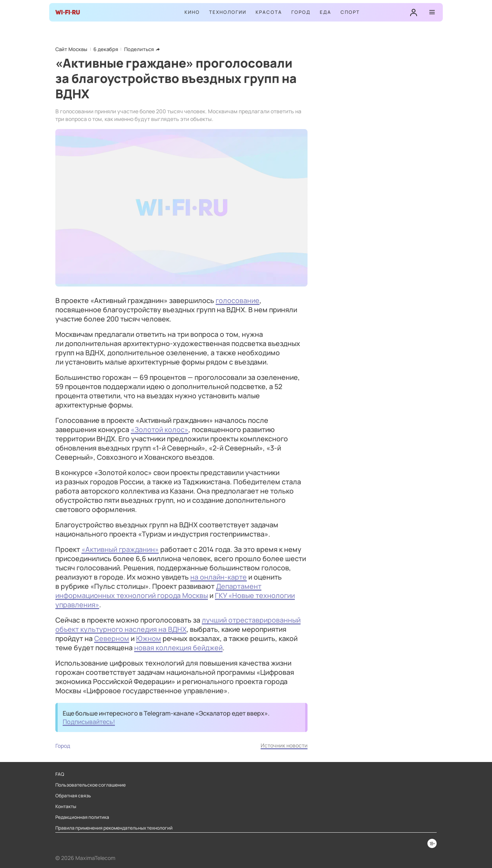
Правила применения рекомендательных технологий (114, 828)
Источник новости (284, 745)
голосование (238, 300)
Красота (269, 12)
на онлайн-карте (219, 577)
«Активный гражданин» (120, 549)
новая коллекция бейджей (178, 648)
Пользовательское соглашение (91, 785)
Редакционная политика (82, 817)
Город (301, 12)
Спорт (350, 12)
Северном (112, 638)
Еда (326, 12)
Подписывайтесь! (89, 722)
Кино (192, 12)
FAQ (60, 774)
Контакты (66, 807)
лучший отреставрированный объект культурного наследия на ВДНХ (178, 624)
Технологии (228, 12)
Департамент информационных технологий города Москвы (158, 591)
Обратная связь (73, 796)
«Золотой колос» (160, 429)
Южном (149, 638)
